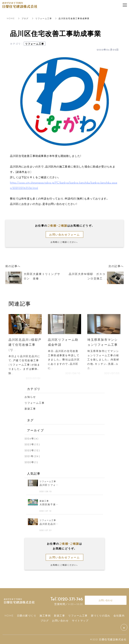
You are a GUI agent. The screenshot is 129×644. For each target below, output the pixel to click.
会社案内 (119, 615)
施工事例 (45, 615)
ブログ (25, 18)
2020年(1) (31, 462)
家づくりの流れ (101, 615)
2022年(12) (32, 450)
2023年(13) (32, 444)
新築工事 (30, 409)
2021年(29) (32, 456)
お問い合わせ (60, 620)
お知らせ (30, 397)
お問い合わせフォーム (64, 234)
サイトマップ (80, 620)
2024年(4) (32, 438)
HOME (11, 18)
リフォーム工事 (44, 18)
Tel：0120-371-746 (67, 599)
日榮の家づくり (27, 615)
